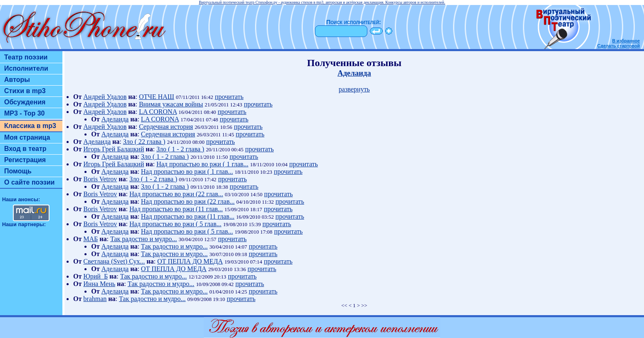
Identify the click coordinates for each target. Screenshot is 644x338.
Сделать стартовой (619, 46)
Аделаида (354, 73)
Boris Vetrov (100, 179)
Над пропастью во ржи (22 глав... (176, 194)
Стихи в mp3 (25, 91)
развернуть (354, 89)
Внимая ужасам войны (171, 104)
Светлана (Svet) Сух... (114, 261)
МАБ (90, 239)
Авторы (17, 80)
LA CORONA (158, 112)
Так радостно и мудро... (144, 239)
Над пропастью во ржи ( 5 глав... (175, 224)
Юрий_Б (95, 276)
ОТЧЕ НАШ (157, 97)
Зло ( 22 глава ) (144, 142)
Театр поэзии (26, 57)
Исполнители (26, 68)
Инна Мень (99, 284)
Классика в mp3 (30, 126)
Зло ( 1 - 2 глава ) (180, 149)
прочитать (229, 97)
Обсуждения (25, 102)
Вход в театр (25, 149)
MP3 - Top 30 (25, 113)
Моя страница (27, 137)
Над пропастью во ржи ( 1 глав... (202, 164)
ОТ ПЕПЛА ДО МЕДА (190, 261)
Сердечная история (166, 127)
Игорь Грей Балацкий (114, 149)
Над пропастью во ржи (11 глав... (176, 209)
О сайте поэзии (29, 182)
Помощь (18, 171)
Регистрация (25, 160)
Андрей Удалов (105, 97)
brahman (95, 299)
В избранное (626, 41)
